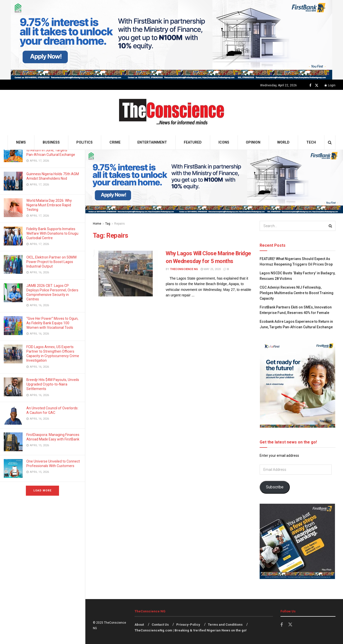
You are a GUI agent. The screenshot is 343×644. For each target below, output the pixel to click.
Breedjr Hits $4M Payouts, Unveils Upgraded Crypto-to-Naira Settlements (53, 384)
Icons (224, 142)
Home (97, 224)
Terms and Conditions (225, 625)
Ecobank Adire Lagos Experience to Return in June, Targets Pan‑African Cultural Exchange (52, 150)
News (21, 142)
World (283, 142)
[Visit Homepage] (172, 113)
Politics (84, 142)
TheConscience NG (184, 269)
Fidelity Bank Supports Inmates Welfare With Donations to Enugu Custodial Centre (52, 233)
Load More (42, 491)
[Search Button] (330, 142)
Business (51, 142)
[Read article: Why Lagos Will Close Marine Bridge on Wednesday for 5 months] (126, 273)
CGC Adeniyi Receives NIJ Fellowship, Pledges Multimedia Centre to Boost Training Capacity (297, 293)
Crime (115, 142)
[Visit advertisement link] (171, 40)
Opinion (253, 142)
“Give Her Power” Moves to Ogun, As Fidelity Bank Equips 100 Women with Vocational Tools (52, 323)
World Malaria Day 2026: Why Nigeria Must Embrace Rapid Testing (49, 205)
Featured (193, 142)
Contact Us (160, 625)
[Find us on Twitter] (317, 85)
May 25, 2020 (211, 269)
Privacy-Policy (188, 625)
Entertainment (152, 142)
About (139, 625)
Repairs (120, 224)
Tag (108, 224)
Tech (311, 142)
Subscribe (275, 487)
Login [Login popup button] (330, 85)
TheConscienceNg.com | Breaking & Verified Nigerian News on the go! (191, 630)
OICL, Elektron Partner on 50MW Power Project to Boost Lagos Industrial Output (51, 262)
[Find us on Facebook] (310, 85)
